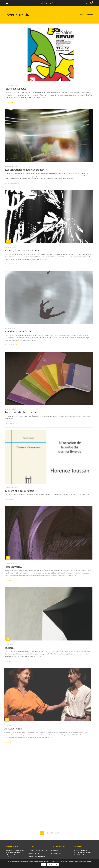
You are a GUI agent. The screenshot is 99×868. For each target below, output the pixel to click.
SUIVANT (55, 833)
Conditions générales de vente (38, 851)
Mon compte (55, 851)
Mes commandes (56, 854)
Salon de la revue (16, 89)
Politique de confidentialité (37, 857)
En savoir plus (13, 102)
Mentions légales (34, 854)
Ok (43, 865)
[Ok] (97, 863)
